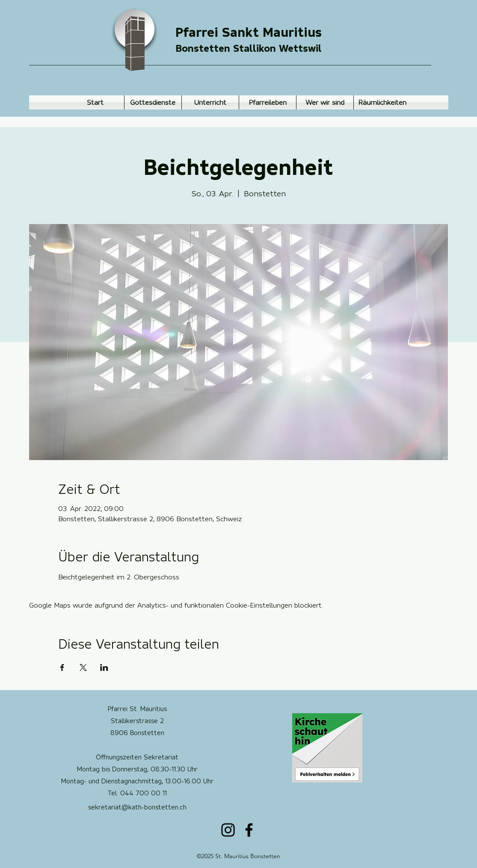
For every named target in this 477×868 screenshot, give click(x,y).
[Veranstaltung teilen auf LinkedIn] (104, 667)
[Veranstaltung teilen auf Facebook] (62, 667)
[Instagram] (228, 830)
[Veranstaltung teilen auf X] (83, 667)
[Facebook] (249, 830)
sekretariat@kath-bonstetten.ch (137, 807)
